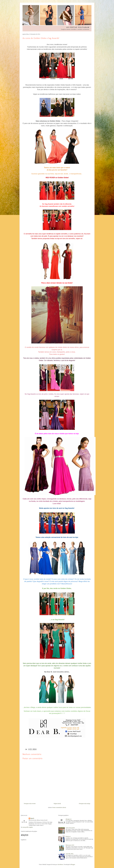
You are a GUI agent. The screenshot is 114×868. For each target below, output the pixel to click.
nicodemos (60, 865)
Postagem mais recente (30, 804)
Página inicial (57, 804)
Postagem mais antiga (85, 804)
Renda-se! (68, 836)
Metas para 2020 (70, 845)
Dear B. (32, 818)
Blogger (73, 865)
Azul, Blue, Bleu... (70, 854)
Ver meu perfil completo (27, 827)
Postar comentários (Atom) (59, 808)
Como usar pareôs (70, 828)
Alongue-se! (69, 819)
